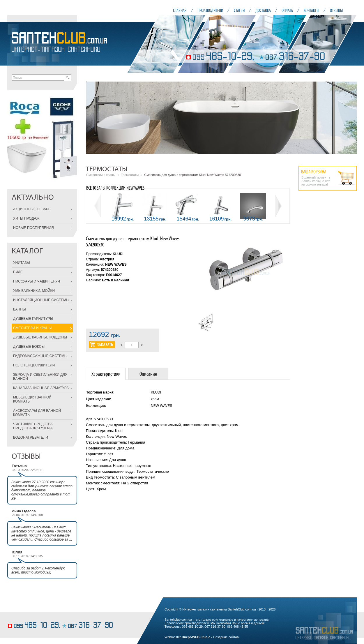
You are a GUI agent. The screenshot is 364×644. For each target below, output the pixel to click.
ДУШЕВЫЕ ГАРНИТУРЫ (33, 319)
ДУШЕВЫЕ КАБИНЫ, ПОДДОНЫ (40, 337)
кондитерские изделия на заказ (30, 617)
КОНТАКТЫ (311, 10)
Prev (93, 118)
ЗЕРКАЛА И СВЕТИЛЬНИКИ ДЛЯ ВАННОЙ (40, 377)
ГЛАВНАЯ (180, 10)
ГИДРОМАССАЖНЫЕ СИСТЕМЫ (40, 356)
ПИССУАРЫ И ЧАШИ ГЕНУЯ (37, 281)
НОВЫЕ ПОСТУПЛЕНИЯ (33, 228)
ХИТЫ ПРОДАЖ (26, 218)
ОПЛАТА (287, 10)
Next (349, 118)
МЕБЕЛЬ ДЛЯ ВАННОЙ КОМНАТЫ (32, 399)
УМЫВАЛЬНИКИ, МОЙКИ (34, 291)
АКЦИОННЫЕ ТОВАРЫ (32, 209)
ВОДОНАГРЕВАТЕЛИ (31, 437)
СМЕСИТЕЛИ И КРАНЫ (32, 328)
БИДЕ (18, 272)
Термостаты (130, 175)
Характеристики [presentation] (106, 374)
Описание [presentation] (148, 374)
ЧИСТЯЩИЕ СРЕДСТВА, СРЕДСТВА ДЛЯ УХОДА (33, 426)
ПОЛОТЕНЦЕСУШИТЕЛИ (34, 365)
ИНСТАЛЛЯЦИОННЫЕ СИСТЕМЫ (41, 300)
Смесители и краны (101, 175)
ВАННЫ (20, 309)
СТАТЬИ (239, 10)
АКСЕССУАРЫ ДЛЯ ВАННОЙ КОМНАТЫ (37, 413)
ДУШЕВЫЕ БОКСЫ (29, 347)
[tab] (106, 374)
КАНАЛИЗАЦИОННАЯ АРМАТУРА (41, 388)
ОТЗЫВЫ (336, 10)
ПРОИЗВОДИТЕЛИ (210, 10)
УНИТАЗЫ (22, 263)
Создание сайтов (226, 637)
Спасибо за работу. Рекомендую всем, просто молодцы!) (38, 570)
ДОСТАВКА (263, 10)
